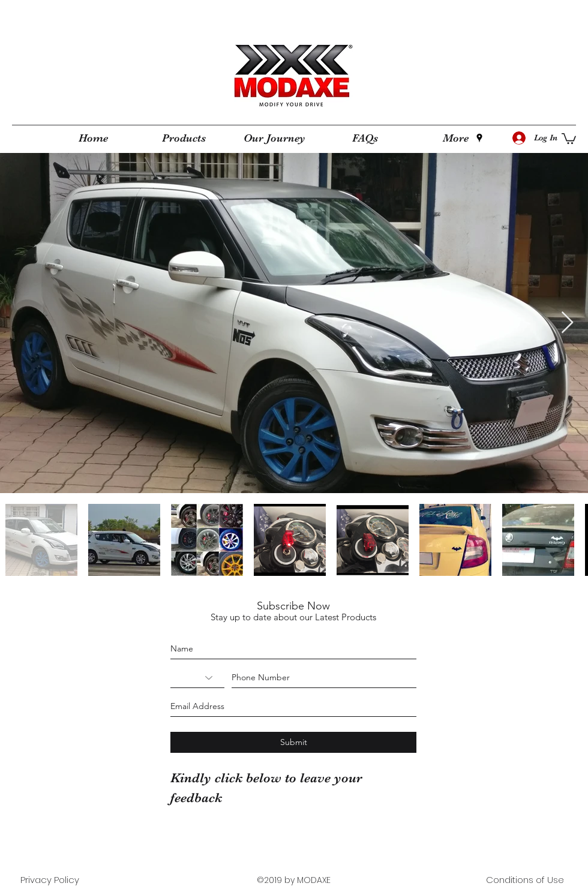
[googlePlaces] (479, 138)
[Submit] (293, 742)
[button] (569, 138)
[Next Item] (567, 323)
